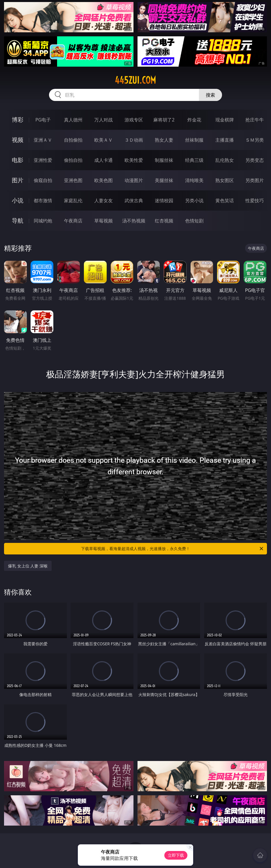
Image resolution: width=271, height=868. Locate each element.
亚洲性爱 (43, 160)
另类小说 (194, 200)
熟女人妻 (164, 140)
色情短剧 (194, 221)
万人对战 (103, 120)
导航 (18, 221)
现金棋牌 (225, 120)
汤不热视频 (134, 221)
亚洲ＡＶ (43, 140)
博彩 (18, 120)
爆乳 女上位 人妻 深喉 (28, 566)
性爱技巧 (255, 200)
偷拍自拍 (73, 160)
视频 (18, 140)
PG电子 (43, 120)
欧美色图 (103, 180)
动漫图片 (134, 180)
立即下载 (176, 855)
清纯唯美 (194, 180)
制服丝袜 (164, 160)
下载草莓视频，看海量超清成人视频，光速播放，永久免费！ (173, 549)
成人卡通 (103, 160)
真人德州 (73, 120)
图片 (18, 180)
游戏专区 (134, 120)
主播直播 (225, 140)
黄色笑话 (225, 200)
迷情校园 (164, 200)
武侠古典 (134, 200)
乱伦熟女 (225, 160)
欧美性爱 (134, 160)
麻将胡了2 (164, 120)
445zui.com (135, 80)
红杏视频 (164, 221)
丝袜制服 (194, 140)
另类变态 (255, 160)
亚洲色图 (73, 180)
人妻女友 (103, 200)
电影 (18, 160)
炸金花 (194, 120)
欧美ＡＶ (103, 140)
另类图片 (255, 180)
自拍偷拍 (73, 140)
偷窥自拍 (43, 180)
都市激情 (43, 200)
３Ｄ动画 (134, 140)
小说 (18, 200)
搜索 (210, 95)
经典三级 (194, 160)
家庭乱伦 (73, 200)
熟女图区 (225, 180)
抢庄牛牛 (255, 120)
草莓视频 (103, 221)
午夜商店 (73, 221)
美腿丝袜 (164, 180)
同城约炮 (43, 221)
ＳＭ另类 (255, 140)
